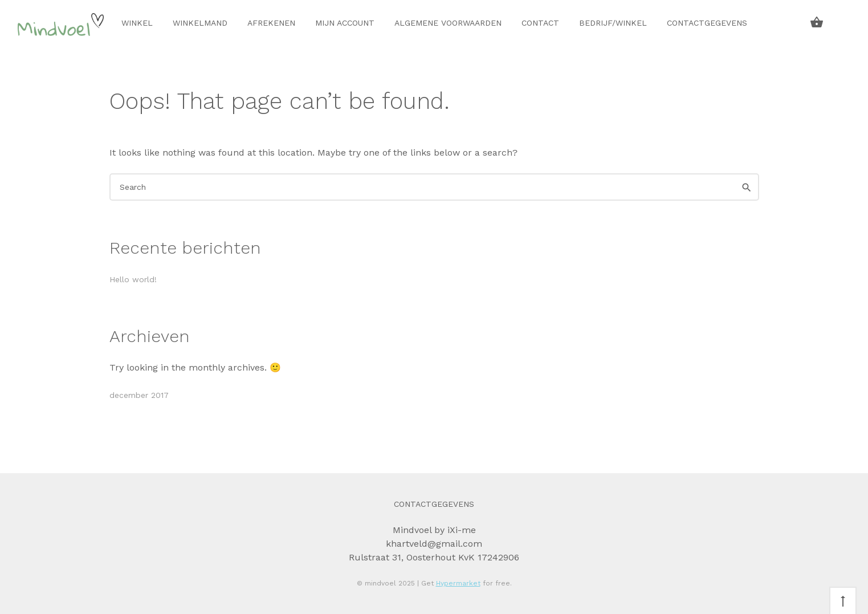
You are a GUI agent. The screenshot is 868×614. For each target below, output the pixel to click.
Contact (540, 23)
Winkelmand (200, 23)
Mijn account (345, 23)
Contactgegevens (707, 23)
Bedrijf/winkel (613, 23)
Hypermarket (458, 583)
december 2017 (139, 395)
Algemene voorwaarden (448, 23)
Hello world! (133, 279)
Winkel (137, 23)
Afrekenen (271, 23)
